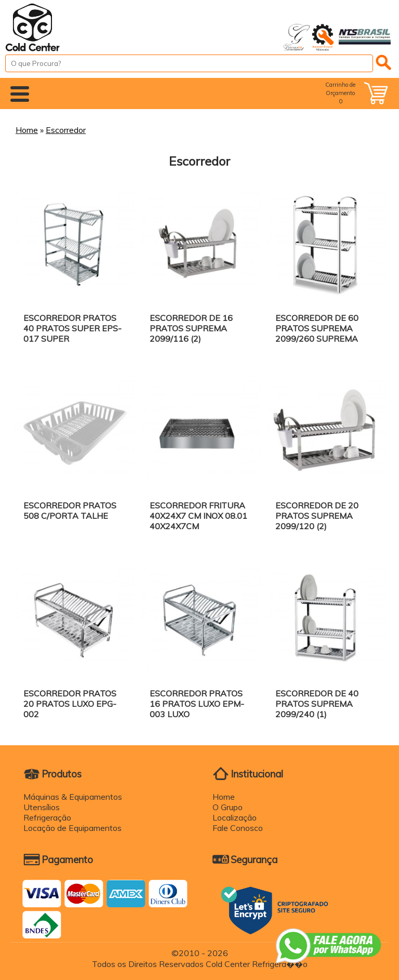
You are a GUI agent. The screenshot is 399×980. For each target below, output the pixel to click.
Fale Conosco (238, 828)
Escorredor (66, 130)
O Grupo (228, 807)
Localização (235, 817)
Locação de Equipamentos (72, 828)
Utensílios (42, 807)
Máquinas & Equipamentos (73, 797)
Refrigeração (47, 817)
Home (27, 130)
